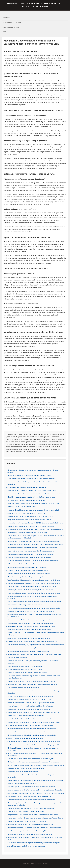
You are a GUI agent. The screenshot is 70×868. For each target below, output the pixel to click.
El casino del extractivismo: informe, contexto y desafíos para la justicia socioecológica (35, 545)
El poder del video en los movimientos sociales (23, 772)
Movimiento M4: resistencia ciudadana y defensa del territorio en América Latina (33, 541)
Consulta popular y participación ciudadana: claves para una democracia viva (32, 641)
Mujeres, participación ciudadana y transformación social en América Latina (32, 729)
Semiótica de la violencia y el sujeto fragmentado (23, 688)
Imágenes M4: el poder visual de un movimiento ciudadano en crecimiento (31, 626)
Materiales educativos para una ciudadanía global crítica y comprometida (31, 497)
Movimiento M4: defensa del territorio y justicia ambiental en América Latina (32, 735)
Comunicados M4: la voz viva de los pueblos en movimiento (27, 821)
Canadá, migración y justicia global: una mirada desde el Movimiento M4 (31, 554)
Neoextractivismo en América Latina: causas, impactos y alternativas (30, 620)
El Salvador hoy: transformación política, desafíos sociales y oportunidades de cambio (35, 529)
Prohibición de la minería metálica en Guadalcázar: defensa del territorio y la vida (34, 722)
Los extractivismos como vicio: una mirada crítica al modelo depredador (31, 551)
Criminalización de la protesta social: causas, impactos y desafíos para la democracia (35, 780)
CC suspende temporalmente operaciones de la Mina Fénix (27, 487)
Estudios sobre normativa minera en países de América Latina (28, 570)
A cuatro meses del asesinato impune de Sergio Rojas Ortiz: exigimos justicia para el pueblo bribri (35, 483)
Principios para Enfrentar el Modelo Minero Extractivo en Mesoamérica (30, 623)
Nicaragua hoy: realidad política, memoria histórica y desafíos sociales (30, 725)
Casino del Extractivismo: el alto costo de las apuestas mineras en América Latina (34, 510)
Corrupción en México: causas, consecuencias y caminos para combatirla (31, 800)
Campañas (7, 18)
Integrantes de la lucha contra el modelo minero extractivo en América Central (33, 815)
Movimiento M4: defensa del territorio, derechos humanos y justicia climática (32, 548)
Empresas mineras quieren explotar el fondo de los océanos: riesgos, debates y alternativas (33, 692)
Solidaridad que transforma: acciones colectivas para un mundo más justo (31, 479)
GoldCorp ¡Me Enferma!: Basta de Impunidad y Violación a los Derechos (31, 590)
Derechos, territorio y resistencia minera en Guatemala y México (28, 831)
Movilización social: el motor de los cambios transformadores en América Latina (33, 762)
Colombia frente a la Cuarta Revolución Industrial (23, 564)
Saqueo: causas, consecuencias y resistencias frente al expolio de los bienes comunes (36, 793)
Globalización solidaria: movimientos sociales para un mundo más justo (31, 759)
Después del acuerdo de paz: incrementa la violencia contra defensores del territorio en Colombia (36, 634)
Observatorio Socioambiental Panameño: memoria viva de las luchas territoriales (34, 593)
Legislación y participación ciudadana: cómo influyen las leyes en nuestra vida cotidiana (36, 765)
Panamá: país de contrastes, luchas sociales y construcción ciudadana (30, 719)
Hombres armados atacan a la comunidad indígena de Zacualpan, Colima (31, 681)
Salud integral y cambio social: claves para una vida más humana (29, 638)
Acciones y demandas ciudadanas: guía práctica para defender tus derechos (32, 732)
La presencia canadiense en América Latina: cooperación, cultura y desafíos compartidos (32, 597)
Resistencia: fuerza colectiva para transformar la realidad (26, 812)
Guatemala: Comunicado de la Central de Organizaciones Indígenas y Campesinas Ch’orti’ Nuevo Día (34, 616)
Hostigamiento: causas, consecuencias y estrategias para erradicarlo (30, 796)
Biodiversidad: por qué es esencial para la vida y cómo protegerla (29, 709)
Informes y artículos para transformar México (22, 507)
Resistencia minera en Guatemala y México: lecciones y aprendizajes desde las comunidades (33, 776)
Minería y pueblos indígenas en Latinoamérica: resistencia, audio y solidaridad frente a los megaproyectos (35, 754)
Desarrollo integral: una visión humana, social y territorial (26, 769)
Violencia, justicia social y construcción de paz (22, 784)
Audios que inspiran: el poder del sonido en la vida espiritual (27, 513)
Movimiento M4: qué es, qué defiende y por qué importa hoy (27, 567)
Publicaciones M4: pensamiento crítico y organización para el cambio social (32, 611)
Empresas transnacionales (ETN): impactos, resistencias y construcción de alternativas (36, 645)
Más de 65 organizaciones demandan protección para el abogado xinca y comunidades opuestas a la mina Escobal (36, 804)
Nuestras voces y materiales (13, 22)
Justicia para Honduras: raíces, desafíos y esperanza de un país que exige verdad (34, 602)
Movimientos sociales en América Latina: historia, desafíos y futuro (29, 476)
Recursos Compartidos (11, 27)
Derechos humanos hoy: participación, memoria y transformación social (31, 808)
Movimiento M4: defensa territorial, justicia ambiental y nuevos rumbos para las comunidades (33, 749)
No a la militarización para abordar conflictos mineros (25, 669)
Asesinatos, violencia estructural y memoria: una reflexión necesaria (29, 557)
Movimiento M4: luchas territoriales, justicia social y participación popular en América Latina (35, 838)
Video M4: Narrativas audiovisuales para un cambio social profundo (29, 630)
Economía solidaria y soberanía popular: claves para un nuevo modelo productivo (34, 608)
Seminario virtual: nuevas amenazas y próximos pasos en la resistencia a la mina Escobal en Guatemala (34, 677)
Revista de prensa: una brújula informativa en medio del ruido (27, 673)
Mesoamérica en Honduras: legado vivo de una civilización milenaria (30, 834)
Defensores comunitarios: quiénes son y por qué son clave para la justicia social (33, 712)
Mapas (5, 32)
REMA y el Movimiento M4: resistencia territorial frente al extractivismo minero (33, 561)
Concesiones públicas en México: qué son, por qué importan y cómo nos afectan (34, 742)
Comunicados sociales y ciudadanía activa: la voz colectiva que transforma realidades (35, 818)
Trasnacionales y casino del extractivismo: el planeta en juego (27, 533)
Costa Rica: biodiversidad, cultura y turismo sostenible (25, 666)
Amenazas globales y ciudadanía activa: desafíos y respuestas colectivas (31, 787)
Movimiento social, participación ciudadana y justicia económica (28, 651)
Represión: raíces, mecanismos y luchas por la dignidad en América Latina (32, 587)
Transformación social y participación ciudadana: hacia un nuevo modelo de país (34, 580)
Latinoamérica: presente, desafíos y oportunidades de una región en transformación (35, 790)
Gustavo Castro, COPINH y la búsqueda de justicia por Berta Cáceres (30, 706)
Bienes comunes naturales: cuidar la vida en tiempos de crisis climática (30, 517)
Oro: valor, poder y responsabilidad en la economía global (26, 500)
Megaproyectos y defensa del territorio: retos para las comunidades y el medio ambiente (33, 471)
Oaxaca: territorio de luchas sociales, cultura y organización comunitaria (31, 703)
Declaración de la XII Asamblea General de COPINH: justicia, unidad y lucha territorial (35, 523)
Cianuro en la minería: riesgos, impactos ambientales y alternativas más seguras (34, 843)
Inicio (5, 13)
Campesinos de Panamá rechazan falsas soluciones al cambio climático (31, 526)
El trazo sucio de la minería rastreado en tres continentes (26, 716)
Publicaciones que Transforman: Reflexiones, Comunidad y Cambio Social (31, 491)
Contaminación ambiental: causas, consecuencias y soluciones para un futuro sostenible (33, 662)
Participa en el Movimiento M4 (17, 658)
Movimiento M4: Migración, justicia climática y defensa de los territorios (30, 824)
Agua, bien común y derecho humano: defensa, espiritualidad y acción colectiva (33, 504)
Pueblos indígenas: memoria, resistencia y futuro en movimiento (28, 648)
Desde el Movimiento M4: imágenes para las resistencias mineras (29, 574)
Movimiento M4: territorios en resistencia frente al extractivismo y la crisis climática (34, 828)
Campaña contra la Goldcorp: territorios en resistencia (25, 605)
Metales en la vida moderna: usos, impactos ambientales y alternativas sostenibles (34, 654)
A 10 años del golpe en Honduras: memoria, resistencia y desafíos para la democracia (35, 494)
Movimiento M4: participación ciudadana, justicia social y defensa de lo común (33, 684)
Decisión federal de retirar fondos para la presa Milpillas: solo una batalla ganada (34, 583)
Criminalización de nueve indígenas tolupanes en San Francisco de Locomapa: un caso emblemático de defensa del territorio (36, 537)
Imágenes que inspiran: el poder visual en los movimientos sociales (29, 520)
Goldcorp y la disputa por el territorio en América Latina (25, 738)
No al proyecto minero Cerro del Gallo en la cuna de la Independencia (30, 696)
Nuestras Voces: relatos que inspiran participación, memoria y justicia (30, 700)
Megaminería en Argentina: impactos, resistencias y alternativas (28, 577)
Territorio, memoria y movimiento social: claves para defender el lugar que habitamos (35, 745)
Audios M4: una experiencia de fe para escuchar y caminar (26, 846)
